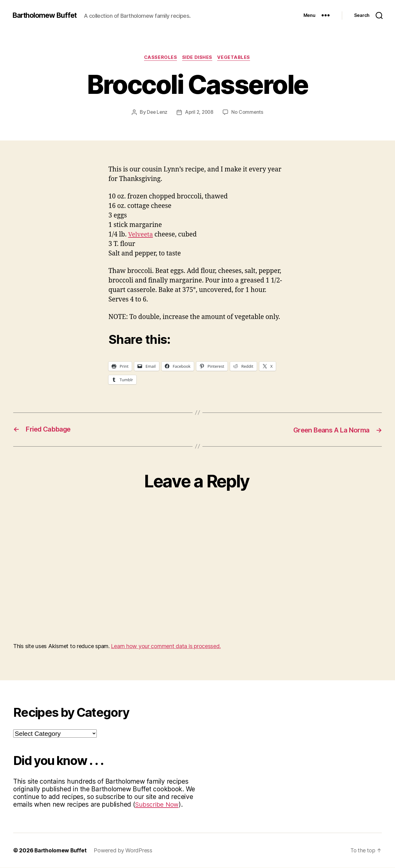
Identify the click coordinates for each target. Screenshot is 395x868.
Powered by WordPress (124, 851)
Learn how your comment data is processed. (166, 646)
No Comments (248, 113)
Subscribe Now (158, 805)
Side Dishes (198, 58)
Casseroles (160, 58)
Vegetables (235, 58)
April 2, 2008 (200, 113)
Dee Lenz (156, 113)
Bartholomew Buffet (46, 15)
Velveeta (141, 235)
